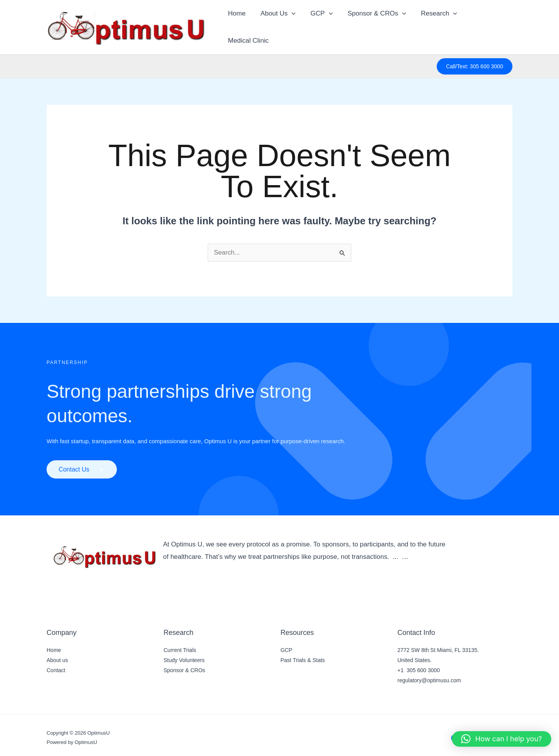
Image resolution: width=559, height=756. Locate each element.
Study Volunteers (184, 655)
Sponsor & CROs (374, 24)
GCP (320, 24)
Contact (56, 665)
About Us (278, 24)
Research (434, 24)
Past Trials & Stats (303, 655)
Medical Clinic (485, 24)
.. (395, 552)
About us (57, 655)
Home (239, 24)
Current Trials (180, 645)
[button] (292, 24)
